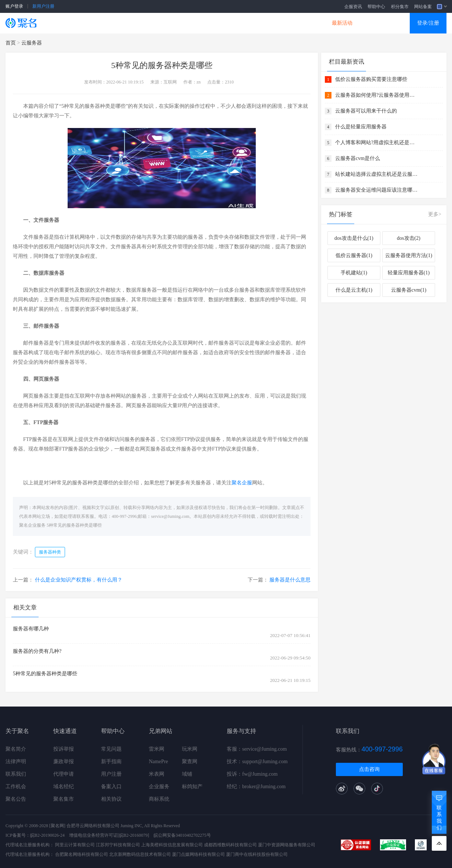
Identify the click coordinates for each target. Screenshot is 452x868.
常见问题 (111, 749)
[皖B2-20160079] (133, 835)
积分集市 (400, 7)
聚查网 (190, 762)
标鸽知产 (192, 787)
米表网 (157, 774)
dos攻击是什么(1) (354, 238)
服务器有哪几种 (31, 629)
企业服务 (159, 787)
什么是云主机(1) (354, 290)
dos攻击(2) (409, 238)
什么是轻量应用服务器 (361, 127)
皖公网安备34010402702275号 (182, 835)
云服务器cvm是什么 (358, 158)
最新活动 (342, 23)
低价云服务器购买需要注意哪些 (371, 79)
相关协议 (111, 799)
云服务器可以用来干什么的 (366, 111)
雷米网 (157, 749)
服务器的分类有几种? (37, 651)
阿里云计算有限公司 (75, 845)
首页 (11, 43)
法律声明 (16, 762)
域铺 (187, 774)
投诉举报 (64, 749)
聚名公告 (16, 799)
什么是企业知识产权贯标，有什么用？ (79, 580)
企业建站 (172, 23)
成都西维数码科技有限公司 (230, 845)
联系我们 (16, 774)
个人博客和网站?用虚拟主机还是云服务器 (377, 143)
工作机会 (16, 787)
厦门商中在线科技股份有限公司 (257, 854)
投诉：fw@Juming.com (252, 774)
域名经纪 (64, 787)
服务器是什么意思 (290, 580)
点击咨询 (369, 769)
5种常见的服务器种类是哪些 (74, 525)
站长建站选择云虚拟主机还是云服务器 (377, 174)
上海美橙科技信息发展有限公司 (172, 845)
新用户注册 (43, 6)
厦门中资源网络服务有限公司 (287, 845)
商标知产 (214, 23)
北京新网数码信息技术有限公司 (140, 854)
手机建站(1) (354, 273)
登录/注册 (428, 23)
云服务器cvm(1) (409, 290)
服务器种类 (50, 552)
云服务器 (129, 23)
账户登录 (14, 6)
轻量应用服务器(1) (409, 273)
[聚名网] (57, 826)
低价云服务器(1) (354, 255)
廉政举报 (64, 762)
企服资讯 (353, 7)
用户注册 (111, 774)
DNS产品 (299, 23)
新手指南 (111, 762)
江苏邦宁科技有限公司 (118, 845)
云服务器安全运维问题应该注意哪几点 (377, 190)
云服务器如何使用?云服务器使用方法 (377, 95)
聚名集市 (64, 799)
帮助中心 (376, 7)
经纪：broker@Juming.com (256, 787)
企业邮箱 (257, 23)
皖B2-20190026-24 (47, 835)
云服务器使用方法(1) (409, 255)
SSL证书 (87, 23)
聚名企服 (242, 483)
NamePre (158, 762)
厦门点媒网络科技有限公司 (198, 854)
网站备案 (423, 7)
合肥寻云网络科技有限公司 (93, 826)
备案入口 (111, 787)
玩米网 (190, 749)
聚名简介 (16, 749)
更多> (435, 214)
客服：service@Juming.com (257, 749)
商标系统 (159, 799)
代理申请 (64, 774)
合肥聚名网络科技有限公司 (82, 854)
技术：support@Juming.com (257, 762)
